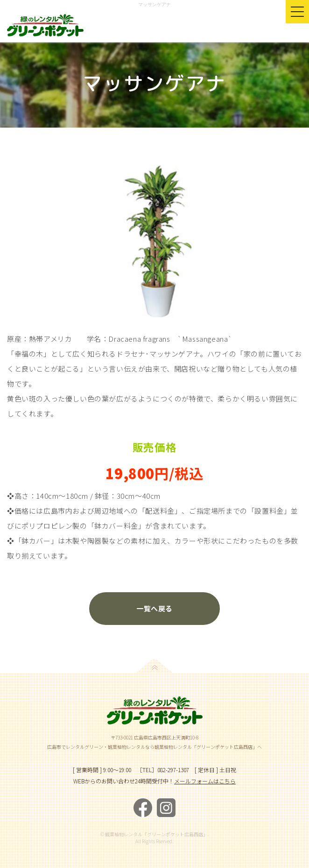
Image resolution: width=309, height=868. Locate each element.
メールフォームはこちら (205, 781)
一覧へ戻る (154, 608)
